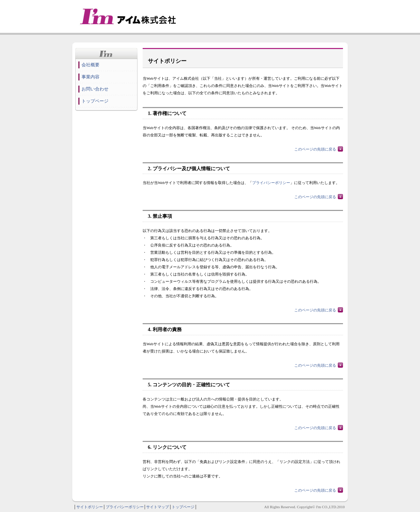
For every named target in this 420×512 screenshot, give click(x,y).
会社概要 (90, 65)
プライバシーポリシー (271, 183)
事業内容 (90, 77)
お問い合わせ (95, 89)
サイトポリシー (90, 507)
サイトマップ (157, 507)
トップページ (95, 101)
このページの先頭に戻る (315, 149)
